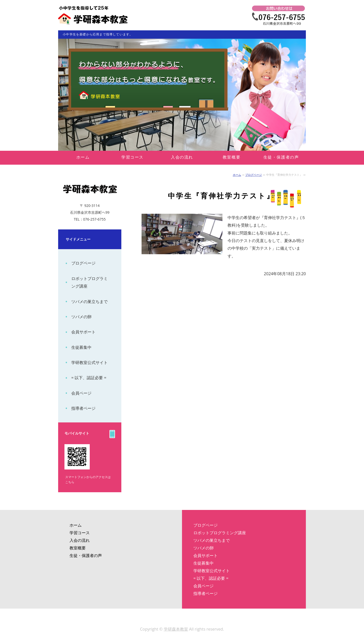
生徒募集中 (81, 347)
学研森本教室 (176, 629)
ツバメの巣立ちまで (89, 302)
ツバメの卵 (81, 317)
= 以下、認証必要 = (89, 378)
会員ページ (81, 393)
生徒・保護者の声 (281, 157)
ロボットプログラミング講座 (89, 282)
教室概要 (232, 157)
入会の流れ (182, 157)
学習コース (132, 157)
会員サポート (83, 332)
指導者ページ (83, 408)
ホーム (83, 157)
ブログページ (254, 175)
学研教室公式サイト (89, 362)
